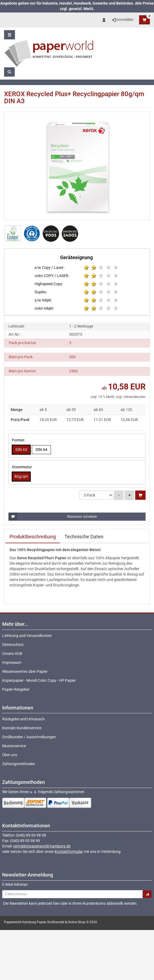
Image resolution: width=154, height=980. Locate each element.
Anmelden (123, 20)
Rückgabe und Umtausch (23, 719)
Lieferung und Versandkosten (27, 636)
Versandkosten (135, 397)
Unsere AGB (12, 654)
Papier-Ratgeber (16, 689)
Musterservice (14, 746)
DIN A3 (21, 450)
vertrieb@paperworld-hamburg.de (42, 846)
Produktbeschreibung (33, 537)
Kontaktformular (69, 852)
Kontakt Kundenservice (22, 728)
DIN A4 (41, 450)
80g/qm (21, 476)
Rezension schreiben (53, 517)
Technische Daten (84, 537)
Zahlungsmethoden (19, 764)
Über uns (10, 755)
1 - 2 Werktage (81, 326)
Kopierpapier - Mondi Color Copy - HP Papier (39, 680)
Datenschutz (13, 645)
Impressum (12, 662)
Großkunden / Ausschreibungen (29, 737)
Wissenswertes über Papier (25, 671)
